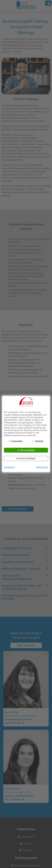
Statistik (39, 441)
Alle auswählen (27, 450)
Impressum (9, 467)
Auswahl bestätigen (26, 458)
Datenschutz (42, 467)
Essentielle (17, 441)
